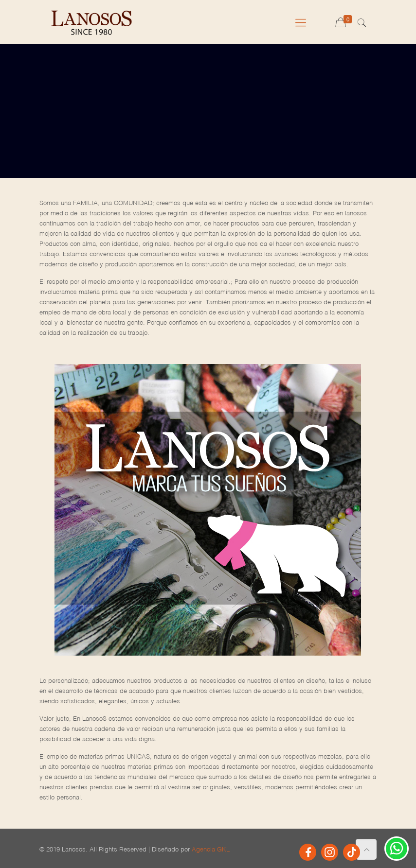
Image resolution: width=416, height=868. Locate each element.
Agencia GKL (211, 847)
